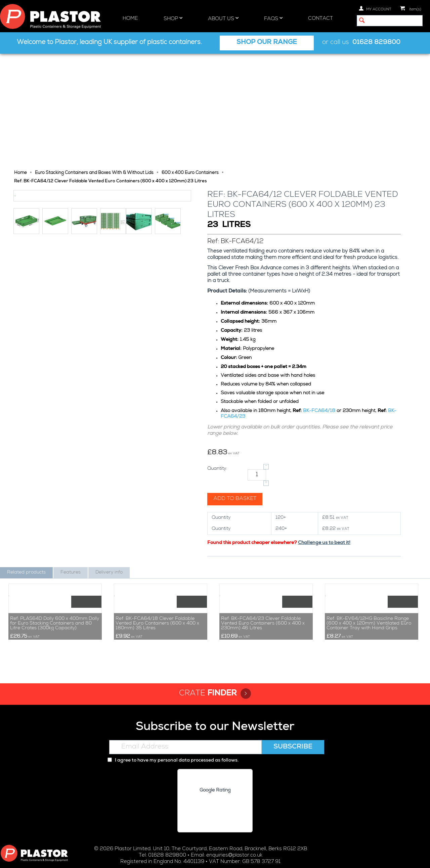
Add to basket (235, 388)
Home (130, 19)
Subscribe (293, 695)
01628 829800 (376, 43)
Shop (173, 18)
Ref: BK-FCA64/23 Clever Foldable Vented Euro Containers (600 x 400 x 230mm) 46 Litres (263, 572)
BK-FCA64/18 (320, 300)
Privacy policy (181, 857)
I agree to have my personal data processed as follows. (173, 709)
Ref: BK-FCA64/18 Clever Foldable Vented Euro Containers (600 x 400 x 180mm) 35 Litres (157, 572)
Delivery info (109, 461)
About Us (223, 18)
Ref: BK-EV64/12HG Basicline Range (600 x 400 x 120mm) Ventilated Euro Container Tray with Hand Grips (369, 572)
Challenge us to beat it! (325, 432)
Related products (26, 461)
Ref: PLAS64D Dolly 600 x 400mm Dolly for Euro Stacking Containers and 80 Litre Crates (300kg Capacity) (55, 572)
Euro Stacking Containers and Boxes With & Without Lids (94, 62)
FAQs (273, 18)
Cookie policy (218, 857)
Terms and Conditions (266, 857)
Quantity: (218, 358)
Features (71, 461)
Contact (320, 19)
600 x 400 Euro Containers (190, 62)
